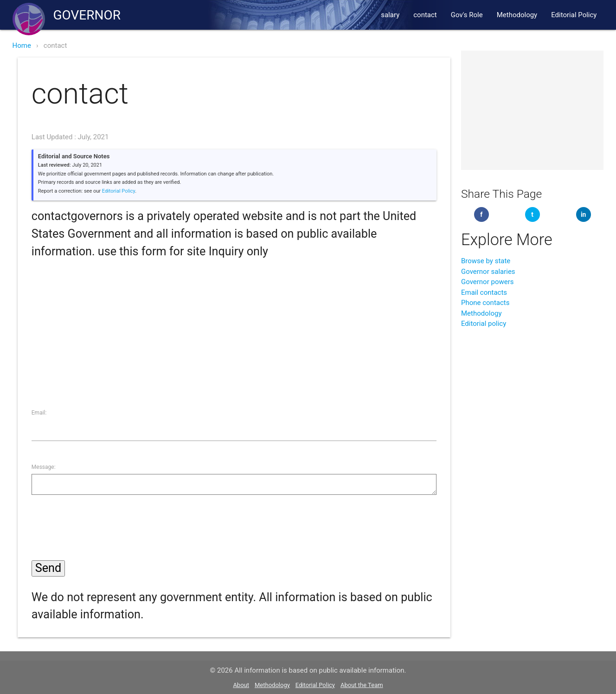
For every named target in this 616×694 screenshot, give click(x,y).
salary (390, 15)
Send (48, 568)
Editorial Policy (574, 15)
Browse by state (486, 261)
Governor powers (488, 282)
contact (425, 15)
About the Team (362, 685)
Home (22, 45)
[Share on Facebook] (481, 214)
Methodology (517, 15)
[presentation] (102, 530)
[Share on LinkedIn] (584, 214)
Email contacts (484, 292)
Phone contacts (485, 303)
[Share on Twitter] (533, 214)
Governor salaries (488, 272)
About (241, 685)
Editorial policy (484, 324)
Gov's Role (467, 15)
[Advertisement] (234, 325)
